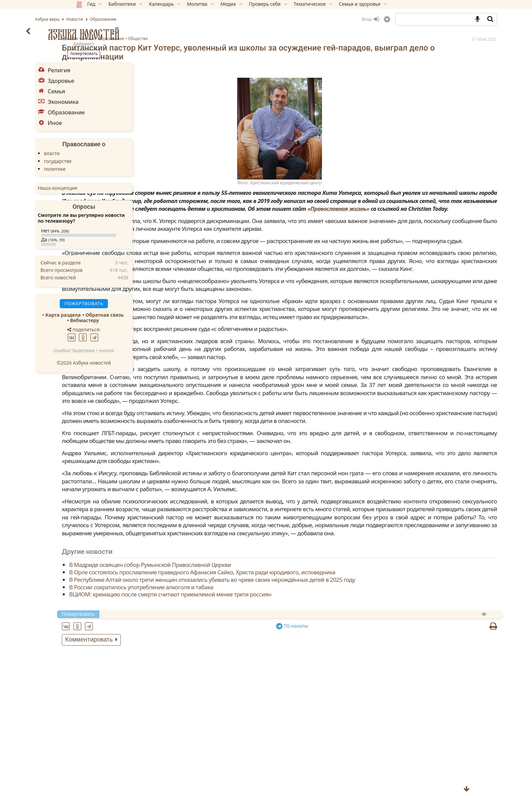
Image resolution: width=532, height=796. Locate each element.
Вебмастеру (125, 320)
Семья (226, 39)
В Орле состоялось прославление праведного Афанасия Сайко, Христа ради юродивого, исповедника (322, 775)
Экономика (104, 102)
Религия (208, 39)
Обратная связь (146, 315)
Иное (96, 123)
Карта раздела (104, 315)
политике (96, 169)
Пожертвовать (125, 53)
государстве (99, 161)
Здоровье (102, 81)
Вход (329, 19)
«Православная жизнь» (385, 225)
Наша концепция (98, 188)
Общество (276, 39)
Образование (249, 39)
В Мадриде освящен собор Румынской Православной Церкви (288, 764)
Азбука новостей (125, 34)
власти (93, 153)
